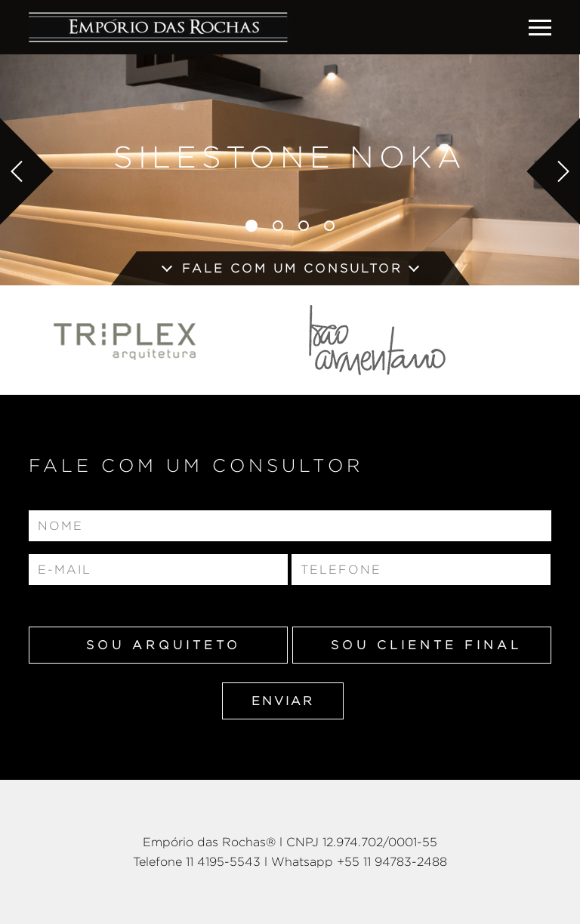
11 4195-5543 (223, 862)
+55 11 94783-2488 (392, 862)
